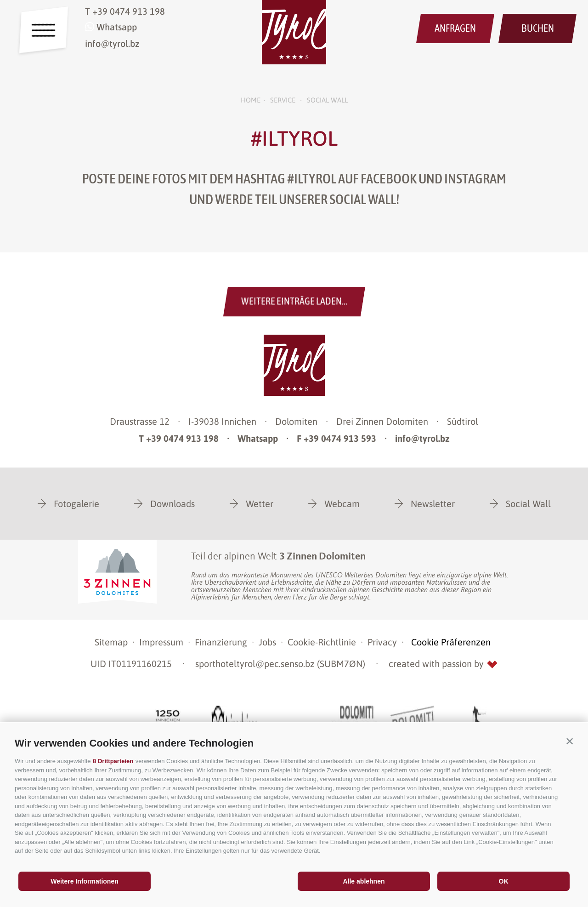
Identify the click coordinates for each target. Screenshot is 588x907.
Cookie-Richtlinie (322, 642)
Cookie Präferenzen (451, 642)
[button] (570, 741)
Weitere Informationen (85, 881)
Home (251, 100)
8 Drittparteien (113, 761)
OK (504, 881)
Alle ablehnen (364, 881)
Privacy (382, 642)
